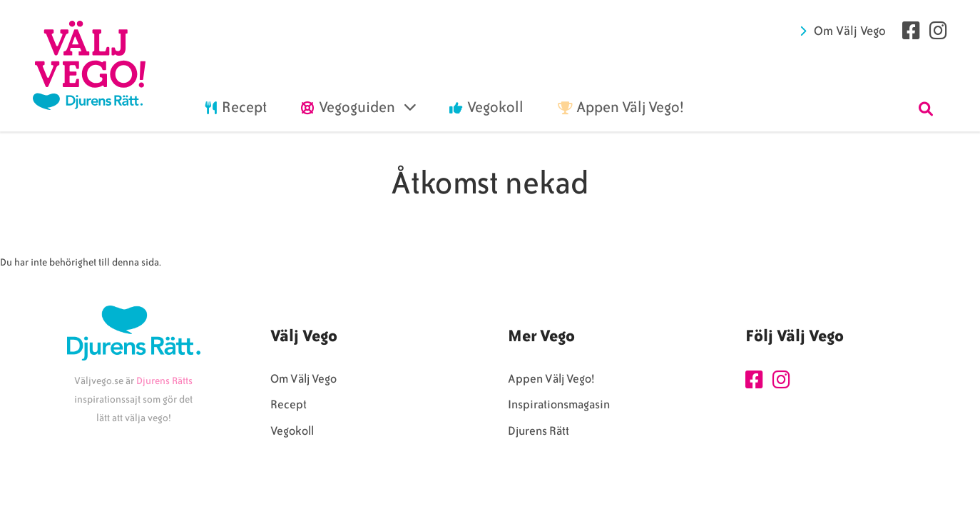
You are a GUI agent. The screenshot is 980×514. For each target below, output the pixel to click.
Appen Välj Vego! (551, 379)
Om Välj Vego (850, 31)
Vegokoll (292, 431)
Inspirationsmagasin (559, 404)
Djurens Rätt (539, 431)
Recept (289, 404)
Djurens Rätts (164, 381)
